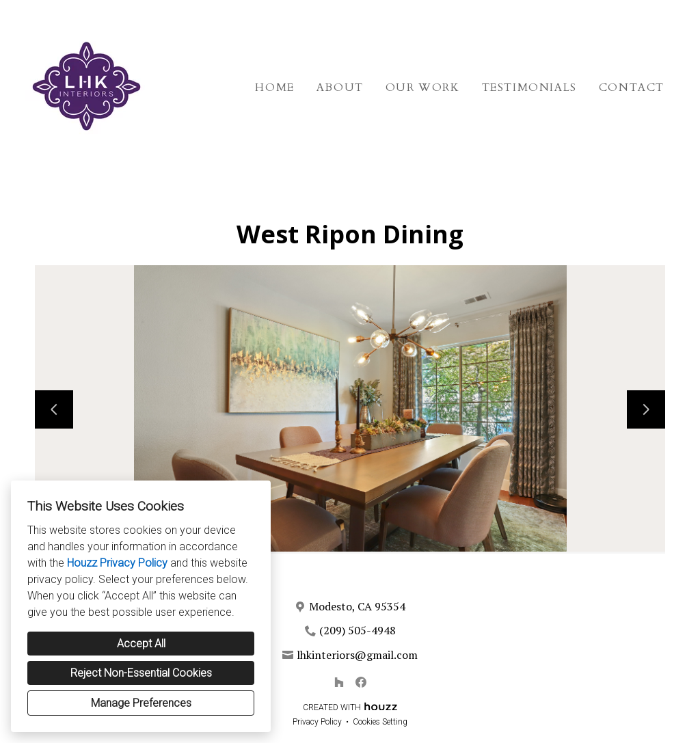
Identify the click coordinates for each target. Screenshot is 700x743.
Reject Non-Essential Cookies (141, 673)
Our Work (423, 87)
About (340, 87)
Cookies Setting (380, 722)
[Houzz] (339, 682)
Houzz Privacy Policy (117, 563)
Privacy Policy (317, 722)
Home (274, 87)
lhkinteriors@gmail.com (357, 655)
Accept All (141, 644)
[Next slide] (646, 409)
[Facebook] (361, 682)
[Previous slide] (54, 409)
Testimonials (529, 87)
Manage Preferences (141, 703)
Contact (632, 87)
